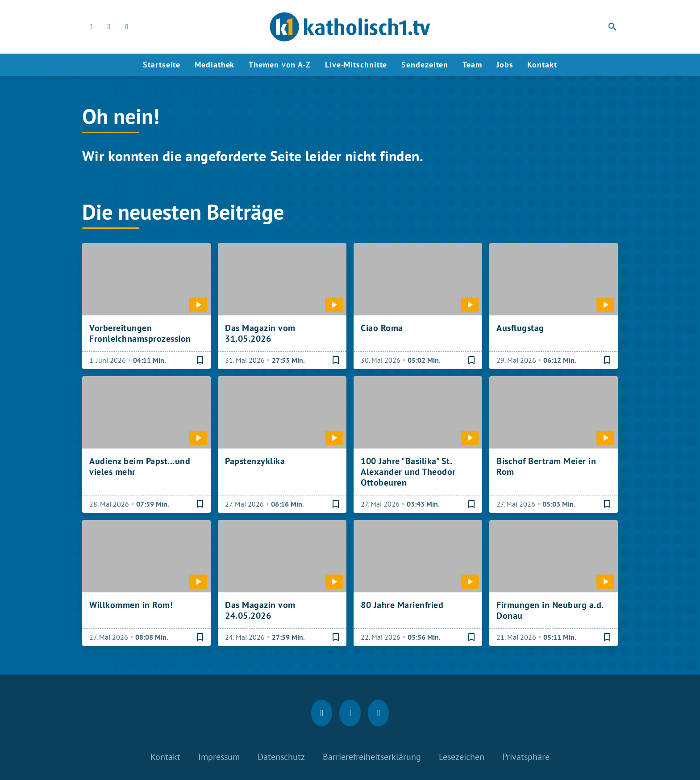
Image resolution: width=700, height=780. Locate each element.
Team (472, 65)
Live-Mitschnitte (356, 65)
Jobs (505, 65)
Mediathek (215, 65)
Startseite (162, 65)
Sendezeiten (425, 65)
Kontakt (542, 65)
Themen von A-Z (280, 65)
